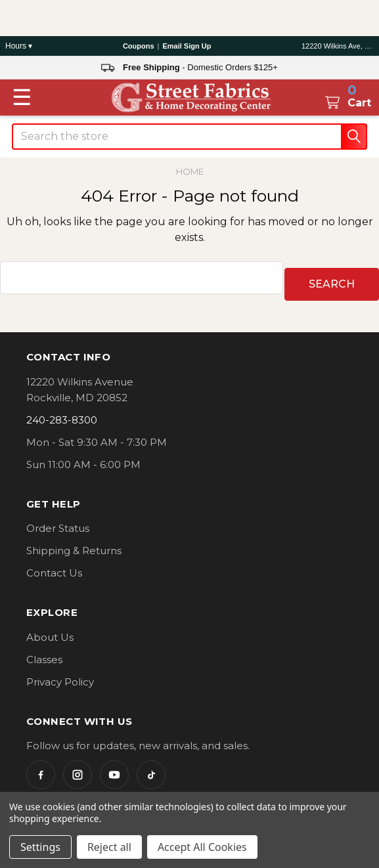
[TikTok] (151, 768)
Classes (44, 653)
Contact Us (54, 566)
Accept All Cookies (202, 847)
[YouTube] (114, 768)
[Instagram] (78, 768)
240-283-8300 (62, 413)
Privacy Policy (60, 675)
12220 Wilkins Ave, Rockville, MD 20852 (338, 46)
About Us (50, 631)
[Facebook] (41, 768)
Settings (40, 847)
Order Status (58, 522)
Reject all (109, 847)
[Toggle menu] (22, 97)
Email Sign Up (187, 46)
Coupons (139, 46)
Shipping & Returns (74, 544)
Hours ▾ (19, 46)
